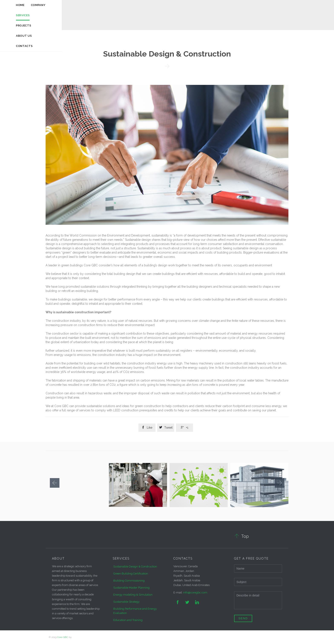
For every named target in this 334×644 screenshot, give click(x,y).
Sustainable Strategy (126, 602)
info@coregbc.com (195, 593)
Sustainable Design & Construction (135, 566)
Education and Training (128, 620)
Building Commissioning (129, 581)
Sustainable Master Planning (131, 588)
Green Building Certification (131, 574)
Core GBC (63, 637)
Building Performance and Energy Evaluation (135, 611)
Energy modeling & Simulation (133, 595)
